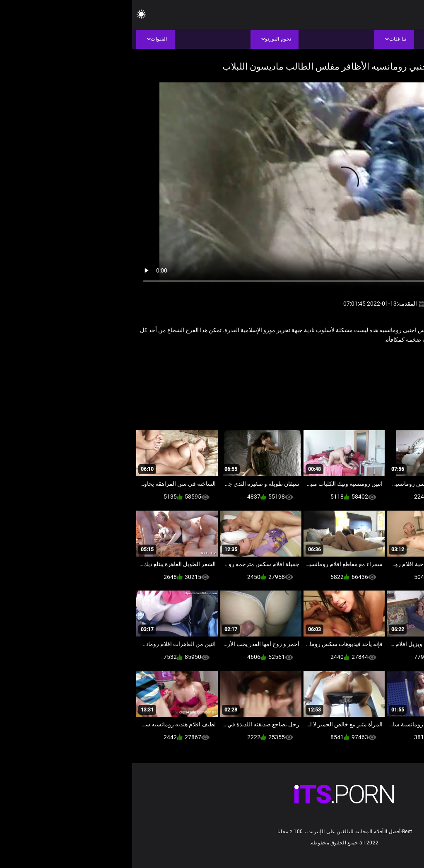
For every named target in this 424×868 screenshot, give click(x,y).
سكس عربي (338, 357)
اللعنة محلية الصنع (377, 357)
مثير (313, 357)
